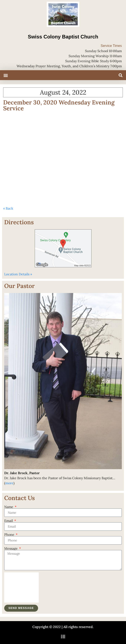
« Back (8, 208)
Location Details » (18, 274)
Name (9, 507)
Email (9, 521)
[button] (6, 75)
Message (11, 548)
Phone (10, 534)
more (9, 483)
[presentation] (21, 587)
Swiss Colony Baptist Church (63, 37)
